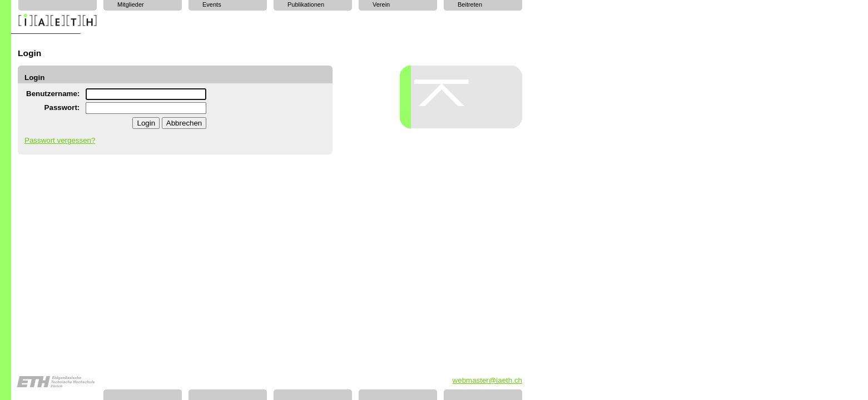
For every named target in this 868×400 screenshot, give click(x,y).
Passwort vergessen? (60, 140)
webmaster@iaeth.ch (487, 380)
